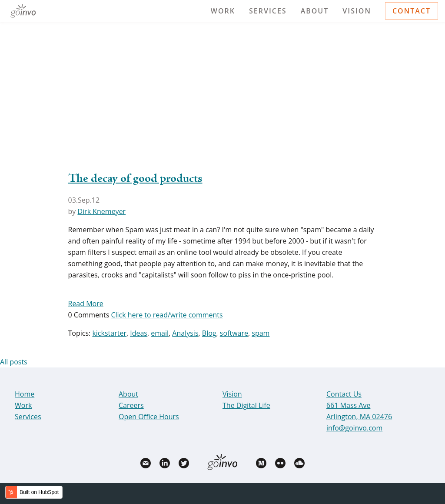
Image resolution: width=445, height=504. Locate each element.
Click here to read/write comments (167, 315)
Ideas (139, 333)
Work (223, 11)
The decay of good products (135, 179)
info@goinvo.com (354, 428)
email (160, 333)
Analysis (185, 333)
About (315, 11)
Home (25, 394)
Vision (357, 11)
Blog (209, 333)
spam (261, 333)
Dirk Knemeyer (101, 211)
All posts (14, 362)
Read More (86, 304)
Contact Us (344, 394)
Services (268, 11)
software (234, 333)
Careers (131, 405)
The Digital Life (246, 405)
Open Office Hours (149, 417)
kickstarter (109, 333)
